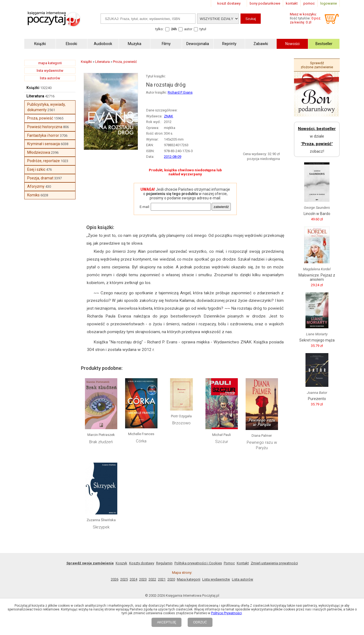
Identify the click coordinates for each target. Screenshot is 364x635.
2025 (124, 579)
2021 (162, 579)
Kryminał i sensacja (44, 144)
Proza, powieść (40, 118)
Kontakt (243, 563)
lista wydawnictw (50, 71)
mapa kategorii (50, 63)
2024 (133, 579)
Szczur (222, 442)
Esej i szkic (36, 169)
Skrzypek (101, 527)
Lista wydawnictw (216, 579)
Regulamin (164, 563)
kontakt (292, 3)
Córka (141, 441)
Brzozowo (181, 423)
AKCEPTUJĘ (166, 622)
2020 (171, 579)
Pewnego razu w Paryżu (262, 445)
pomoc (309, 3)
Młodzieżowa (39, 152)
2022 (152, 579)
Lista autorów (243, 579)
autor (188, 29)
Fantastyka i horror (43, 135)
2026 (115, 579)
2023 (143, 579)
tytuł (203, 29)
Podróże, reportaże (44, 161)
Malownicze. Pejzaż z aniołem (317, 277)
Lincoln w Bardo (317, 214)
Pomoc (229, 563)
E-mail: (145, 207)
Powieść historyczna (45, 127)
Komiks (33, 195)
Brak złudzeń (101, 442)
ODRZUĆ (200, 622)
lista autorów (50, 78)
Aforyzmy (36, 186)
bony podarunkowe (265, 3)
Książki (33, 88)
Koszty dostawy (142, 563)
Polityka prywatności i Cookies (198, 563)
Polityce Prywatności (226, 613)
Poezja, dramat (40, 178)
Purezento (317, 399)
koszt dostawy (229, 3)
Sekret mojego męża (317, 340)
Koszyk (121, 563)
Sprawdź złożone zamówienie (317, 65)
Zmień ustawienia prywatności (274, 563)
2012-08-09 (173, 157)
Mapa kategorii (189, 579)
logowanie (329, 3)
